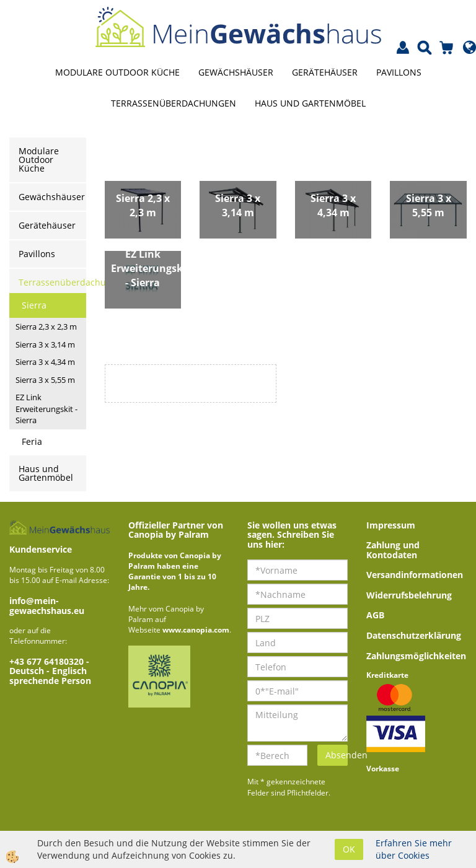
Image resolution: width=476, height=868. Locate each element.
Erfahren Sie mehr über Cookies (414, 849)
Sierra (34, 305)
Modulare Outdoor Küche (117, 72)
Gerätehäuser (325, 72)
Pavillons (399, 72)
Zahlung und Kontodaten (393, 550)
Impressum (391, 525)
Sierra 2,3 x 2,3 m (46, 327)
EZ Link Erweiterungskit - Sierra (46, 409)
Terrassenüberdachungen (174, 103)
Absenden (337, 755)
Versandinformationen (415, 575)
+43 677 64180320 (48, 661)
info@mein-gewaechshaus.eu (47, 605)
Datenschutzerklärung (414, 635)
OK (349, 849)
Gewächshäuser (236, 72)
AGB (375, 615)
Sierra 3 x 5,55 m (45, 380)
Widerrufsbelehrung (409, 595)
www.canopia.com (196, 630)
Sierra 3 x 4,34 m (45, 362)
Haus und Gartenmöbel (310, 103)
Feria (32, 441)
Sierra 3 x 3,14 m (45, 344)
